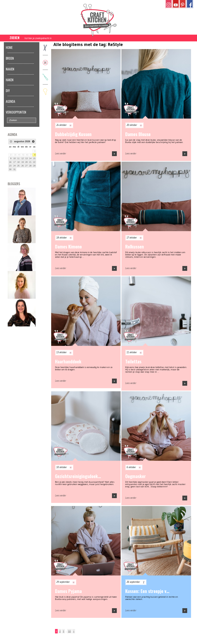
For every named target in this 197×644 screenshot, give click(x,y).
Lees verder (61, 153)
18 (18, 162)
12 (23, 158)
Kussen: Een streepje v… (147, 591)
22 (34, 162)
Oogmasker (136, 476)
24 (14, 166)
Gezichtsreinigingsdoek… (78, 476)
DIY (8, 91)
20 (26, 162)
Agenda (10, 101)
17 (14, 162)
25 (18, 166)
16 (10, 162)
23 (10, 166)
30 (10, 169)
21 (30, 162)
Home (9, 48)
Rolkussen (135, 247)
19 (23, 162)
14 (30, 158)
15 (34, 158)
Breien (10, 58)
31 (14, 169)
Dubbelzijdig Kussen (73, 134)
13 (26, 158)
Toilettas (133, 361)
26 (23, 166)
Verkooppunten (16, 112)
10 (14, 158)
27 (26, 166)
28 (30, 166)
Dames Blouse (138, 134)
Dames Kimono (68, 247)
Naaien (10, 69)
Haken (10, 80)
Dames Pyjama (68, 591)
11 (18, 158)
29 (34, 166)
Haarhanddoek (68, 361)
